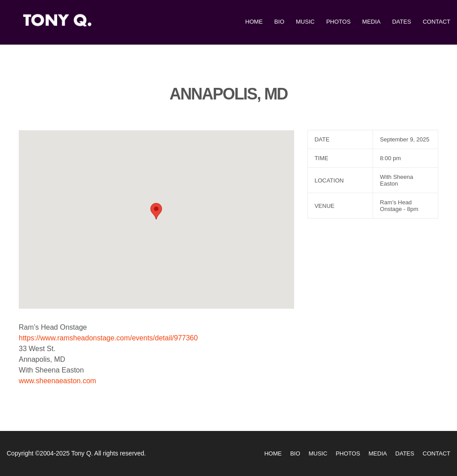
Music (305, 22)
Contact (436, 22)
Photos (339, 22)
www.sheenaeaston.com (57, 381)
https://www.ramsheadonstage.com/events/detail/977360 (108, 338)
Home (254, 22)
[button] (156, 211)
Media (372, 22)
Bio (279, 22)
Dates (402, 22)
